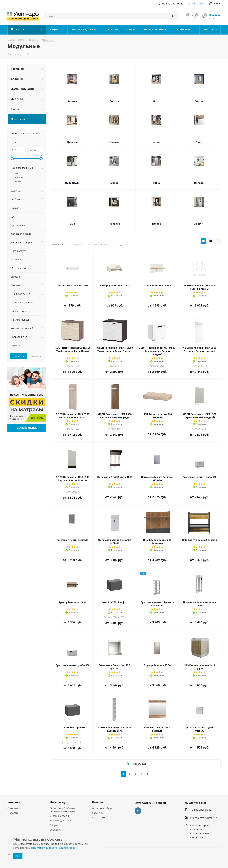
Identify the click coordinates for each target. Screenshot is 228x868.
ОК (18, 856)
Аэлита (72, 101)
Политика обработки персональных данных (63, 810)
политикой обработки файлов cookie (54, 848)
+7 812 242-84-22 (201, 810)
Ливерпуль (72, 183)
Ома (72, 224)
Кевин (157, 142)
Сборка (54, 825)
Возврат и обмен (102, 808)
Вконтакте (138, 811)
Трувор (156, 224)
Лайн (199, 142)
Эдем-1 (199, 224)
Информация (59, 802)
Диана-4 (72, 142)
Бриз (156, 101)
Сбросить (36, 356)
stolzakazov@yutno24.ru (204, 818)
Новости (13, 813)
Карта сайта (99, 817)
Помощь (98, 802)
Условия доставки (60, 820)
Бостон (114, 101)
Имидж (114, 142)
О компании (14, 808)
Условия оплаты (59, 816)
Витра (199, 101)
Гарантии (98, 813)
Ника (157, 183)
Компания (14, 802)
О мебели (56, 830)
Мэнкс (114, 183)
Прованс (114, 224)
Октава (199, 183)
